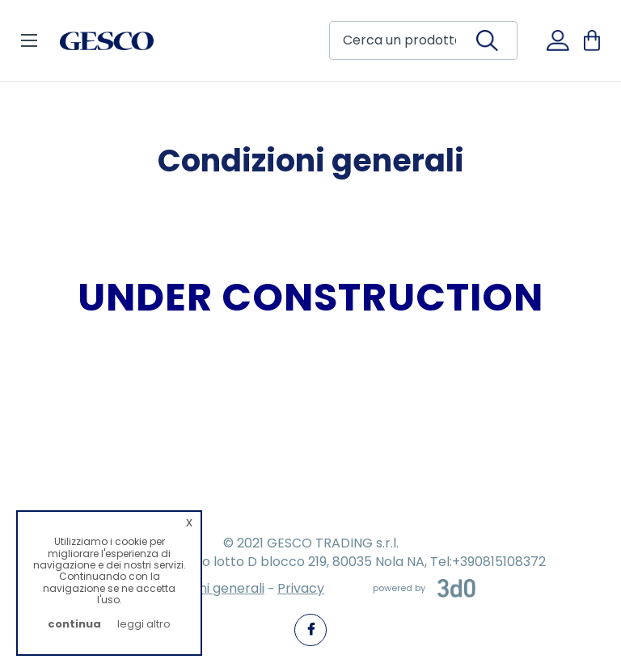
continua (74, 624)
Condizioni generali (205, 588)
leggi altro (144, 624)
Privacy (301, 588)
